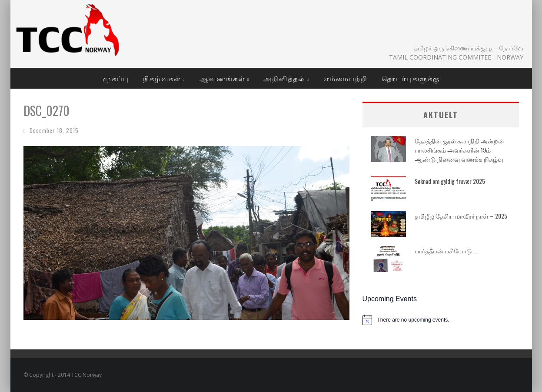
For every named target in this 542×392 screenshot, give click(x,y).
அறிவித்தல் (284, 78)
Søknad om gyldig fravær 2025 (450, 181)
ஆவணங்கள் (222, 78)
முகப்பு (116, 78)
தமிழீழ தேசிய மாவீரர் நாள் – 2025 (461, 216)
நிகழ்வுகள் (162, 78)
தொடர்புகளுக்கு (411, 78)
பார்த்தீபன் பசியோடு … (446, 251)
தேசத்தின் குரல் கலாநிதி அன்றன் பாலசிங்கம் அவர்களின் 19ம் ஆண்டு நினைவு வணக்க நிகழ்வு (459, 150)
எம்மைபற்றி (346, 78)
